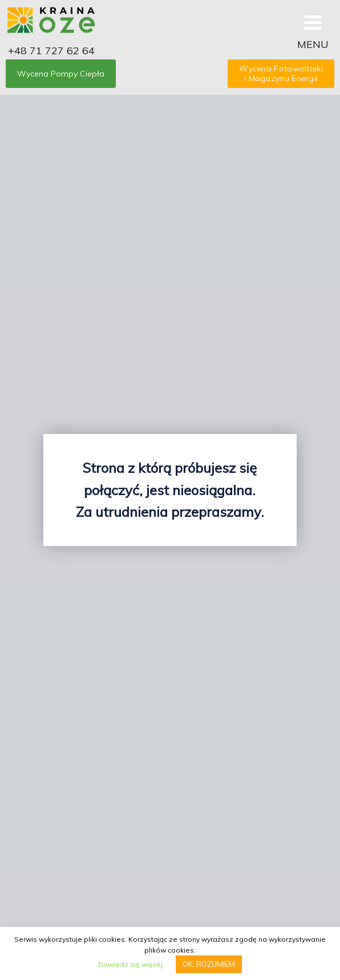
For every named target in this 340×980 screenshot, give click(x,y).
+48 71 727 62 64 (51, 51)
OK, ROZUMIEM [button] (209, 964)
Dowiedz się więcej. (131, 964)
